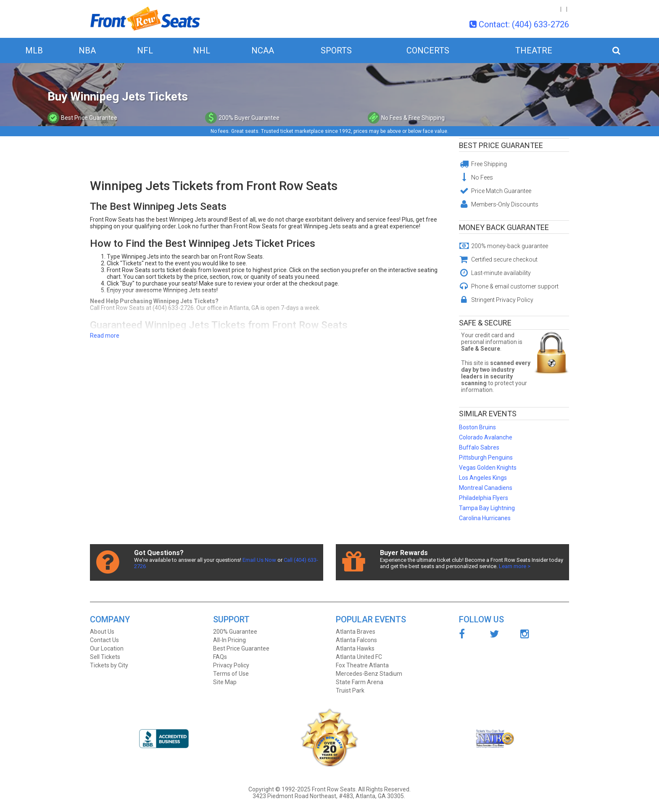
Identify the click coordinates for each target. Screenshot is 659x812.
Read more (105, 336)
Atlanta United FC (359, 657)
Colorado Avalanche (486, 437)
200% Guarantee (235, 632)
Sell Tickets (105, 657)
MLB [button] (34, 50)
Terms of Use (231, 674)
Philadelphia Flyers (484, 498)
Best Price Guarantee (501, 145)
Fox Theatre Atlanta (362, 665)
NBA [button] (87, 50)
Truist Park (350, 690)
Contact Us (104, 640)
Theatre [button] (534, 50)
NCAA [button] (263, 50)
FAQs (220, 657)
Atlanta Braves (356, 632)
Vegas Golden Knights (488, 468)
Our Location (107, 648)
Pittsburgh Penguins (486, 458)
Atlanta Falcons (356, 640)
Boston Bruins (477, 427)
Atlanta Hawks (355, 648)
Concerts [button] (428, 50)
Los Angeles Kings (483, 478)
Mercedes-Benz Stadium (369, 674)
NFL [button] (145, 50)
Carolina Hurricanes (485, 518)
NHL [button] (202, 50)
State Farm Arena (360, 682)
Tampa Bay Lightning (487, 508)
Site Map (225, 682)
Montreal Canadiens (486, 488)
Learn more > (515, 566)
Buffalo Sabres (479, 447)
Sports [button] (336, 50)
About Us (102, 632)
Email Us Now (259, 560)
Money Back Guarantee (504, 227)
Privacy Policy (231, 665)
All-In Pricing (229, 640)
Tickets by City (109, 665)
